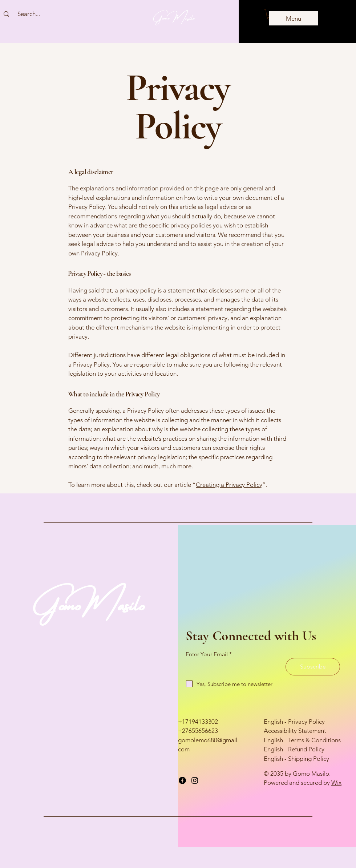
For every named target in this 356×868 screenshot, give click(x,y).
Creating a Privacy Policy (229, 485)
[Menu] (293, 18)
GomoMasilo (89, 601)
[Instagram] (195, 780)
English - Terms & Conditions (302, 740)
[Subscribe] (313, 667)
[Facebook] (182, 780)
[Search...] (29, 14)
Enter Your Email (207, 654)
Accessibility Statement (295, 731)
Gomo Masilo (174, 17)
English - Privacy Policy (294, 722)
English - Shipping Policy (296, 759)
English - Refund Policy (294, 749)
